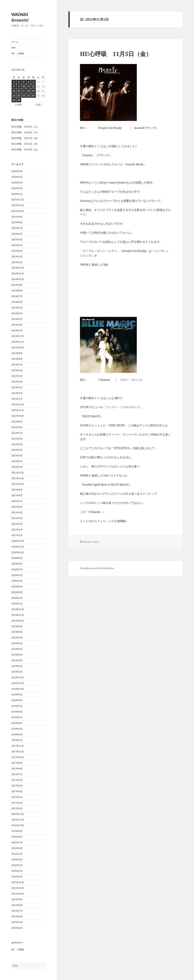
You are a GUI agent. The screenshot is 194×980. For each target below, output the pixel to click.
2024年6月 (17, 302)
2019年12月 (18, 609)
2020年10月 (18, 552)
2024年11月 (18, 273)
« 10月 (18, 105)
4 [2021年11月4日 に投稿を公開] (29, 82)
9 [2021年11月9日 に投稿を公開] (19, 86)
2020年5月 (17, 581)
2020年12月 (18, 541)
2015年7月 (17, 911)
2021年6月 (17, 507)
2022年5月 (17, 444)
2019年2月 (17, 666)
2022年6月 (17, 439)
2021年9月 (17, 490)
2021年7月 (17, 501)
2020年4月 (17, 587)
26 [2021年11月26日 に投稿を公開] (33, 96)
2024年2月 (17, 325)
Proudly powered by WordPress (97, 568)
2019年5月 (17, 649)
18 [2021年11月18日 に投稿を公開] (29, 91)
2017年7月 (17, 774)
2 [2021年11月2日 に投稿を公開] (19, 82)
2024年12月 (18, 268)
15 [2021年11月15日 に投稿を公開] (14, 91)
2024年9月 (17, 285)
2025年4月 (17, 245)
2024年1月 (17, 330)
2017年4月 (17, 791)
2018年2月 (17, 734)
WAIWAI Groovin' (20, 17)
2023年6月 (17, 370)
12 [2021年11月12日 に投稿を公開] (33, 86)
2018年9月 (17, 695)
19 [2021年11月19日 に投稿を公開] (33, 91)
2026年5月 (17, 171)
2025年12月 (18, 200)
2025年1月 (17, 262)
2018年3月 (17, 729)
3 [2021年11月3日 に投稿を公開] (24, 82)
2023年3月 (17, 387)
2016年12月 (18, 814)
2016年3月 (17, 865)
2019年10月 (18, 621)
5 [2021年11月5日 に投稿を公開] (33, 82)
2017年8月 (17, 769)
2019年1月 (17, 672)
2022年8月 (17, 427)
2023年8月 (17, 359)
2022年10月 (18, 416)
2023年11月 (18, 342)
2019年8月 (17, 632)
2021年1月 (17, 535)
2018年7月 (17, 706)
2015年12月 (18, 882)
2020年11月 (18, 547)
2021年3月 (17, 524)
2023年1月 (17, 399)
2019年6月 (17, 643)
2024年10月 (18, 279)
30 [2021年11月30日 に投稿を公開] (19, 100)
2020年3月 (17, 592)
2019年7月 (17, 638)
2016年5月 (17, 854)
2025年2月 (17, 257)
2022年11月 (18, 410)
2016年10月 (18, 825)
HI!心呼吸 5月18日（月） (25, 132)
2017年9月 (17, 763)
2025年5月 (17, 239)
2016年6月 (17, 848)
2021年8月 (17, 495)
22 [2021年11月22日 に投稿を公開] (14, 96)
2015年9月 (17, 899)
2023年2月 (17, 393)
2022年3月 (17, 456)
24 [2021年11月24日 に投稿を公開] (24, 96)
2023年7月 (17, 365)
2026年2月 (17, 188)
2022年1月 (17, 467)
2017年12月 (18, 746)
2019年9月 (17, 626)
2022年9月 (17, 422)
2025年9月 (17, 217)
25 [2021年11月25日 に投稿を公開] (29, 96)
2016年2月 (17, 871)
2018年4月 (17, 723)
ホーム (15, 42)
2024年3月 (17, 319)
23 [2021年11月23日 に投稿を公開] (19, 96)
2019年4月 (17, 655)
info (14, 48)
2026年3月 (17, 183)
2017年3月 (17, 797)
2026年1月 (17, 194)
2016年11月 (18, 820)
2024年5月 (17, 308)
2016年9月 (17, 831)
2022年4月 (17, 450)
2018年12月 (18, 677)
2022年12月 (18, 404)
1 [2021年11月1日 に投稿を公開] (14, 82)
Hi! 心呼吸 (18, 53)
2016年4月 (17, 860)
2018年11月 (18, 683)
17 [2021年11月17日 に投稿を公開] (24, 91)
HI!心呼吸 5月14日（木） (25, 144)
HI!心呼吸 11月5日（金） (116, 54)
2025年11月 (18, 205)
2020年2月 (17, 598)
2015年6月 (17, 916)
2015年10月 (18, 894)
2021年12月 (18, 473)
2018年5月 (17, 717)
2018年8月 (17, 700)
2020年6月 (17, 575)
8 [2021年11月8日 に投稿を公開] (14, 86)
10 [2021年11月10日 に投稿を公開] (24, 86)
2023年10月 (18, 348)
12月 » (39, 105)
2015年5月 (17, 922)
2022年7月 (17, 433)
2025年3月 (17, 251)
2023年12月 (18, 336)
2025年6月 (17, 234)
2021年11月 (18, 478)
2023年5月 (17, 376)
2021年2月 (17, 530)
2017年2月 (17, 803)
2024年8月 (17, 291)
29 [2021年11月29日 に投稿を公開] (14, 100)
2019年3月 (17, 660)
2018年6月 (17, 712)
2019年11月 (18, 615)
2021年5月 (17, 512)
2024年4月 (17, 313)
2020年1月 (17, 604)
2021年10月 (18, 484)
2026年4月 (17, 177)
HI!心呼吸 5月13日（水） (25, 150)
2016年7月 (17, 842)
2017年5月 (17, 786)
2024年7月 (17, 296)
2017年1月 (17, 808)
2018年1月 (17, 740)
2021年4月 (17, 518)
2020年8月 (17, 564)
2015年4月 (17, 928)
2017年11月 (18, 752)
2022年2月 (17, 461)
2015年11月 (18, 888)
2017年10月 (18, 757)
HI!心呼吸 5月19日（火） (25, 127)
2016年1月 (17, 877)
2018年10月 (18, 689)
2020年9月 (17, 558)
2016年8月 (17, 837)
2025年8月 (17, 222)
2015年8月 (17, 905)
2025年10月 (18, 211)
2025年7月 (17, 228)
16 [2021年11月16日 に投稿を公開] (19, 91)
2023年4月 (17, 382)
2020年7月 (17, 569)
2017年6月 (17, 780)
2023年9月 (17, 353)
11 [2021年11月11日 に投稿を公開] (29, 86)
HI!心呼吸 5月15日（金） (25, 138)
